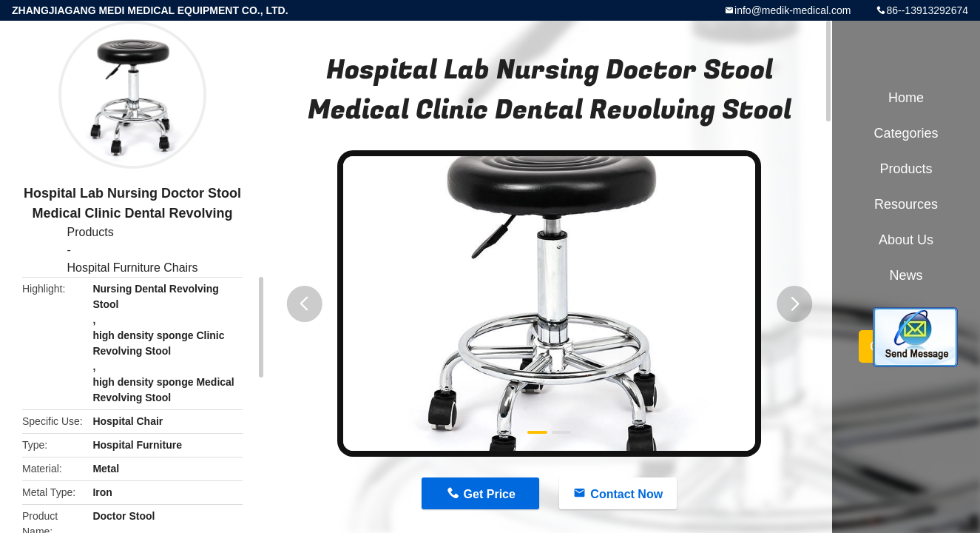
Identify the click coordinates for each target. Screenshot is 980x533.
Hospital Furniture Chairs (133, 268)
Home (906, 98)
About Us (906, 240)
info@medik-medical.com (793, 10)
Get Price (490, 494)
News (906, 275)
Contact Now (626, 494)
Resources (906, 204)
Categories (906, 133)
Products (91, 232)
